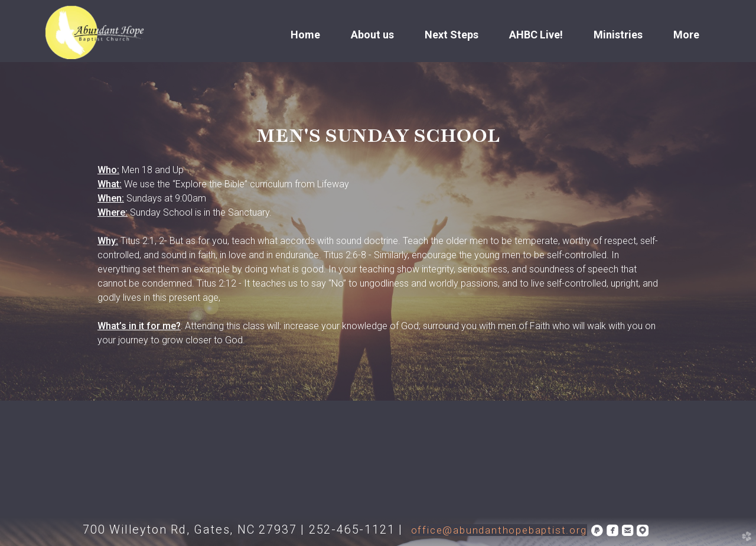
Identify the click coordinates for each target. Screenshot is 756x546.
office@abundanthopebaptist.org (499, 530)
